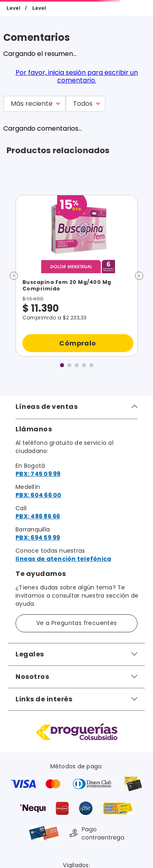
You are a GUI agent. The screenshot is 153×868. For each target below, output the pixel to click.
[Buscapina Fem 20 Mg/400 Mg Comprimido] (77, 276)
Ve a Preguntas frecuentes (77, 623)
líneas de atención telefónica (63, 559)
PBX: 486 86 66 (38, 516)
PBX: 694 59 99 (38, 538)
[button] (14, 276)
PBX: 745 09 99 (38, 474)
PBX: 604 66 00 (39, 495)
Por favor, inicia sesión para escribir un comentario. (77, 76)
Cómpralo (78, 343)
